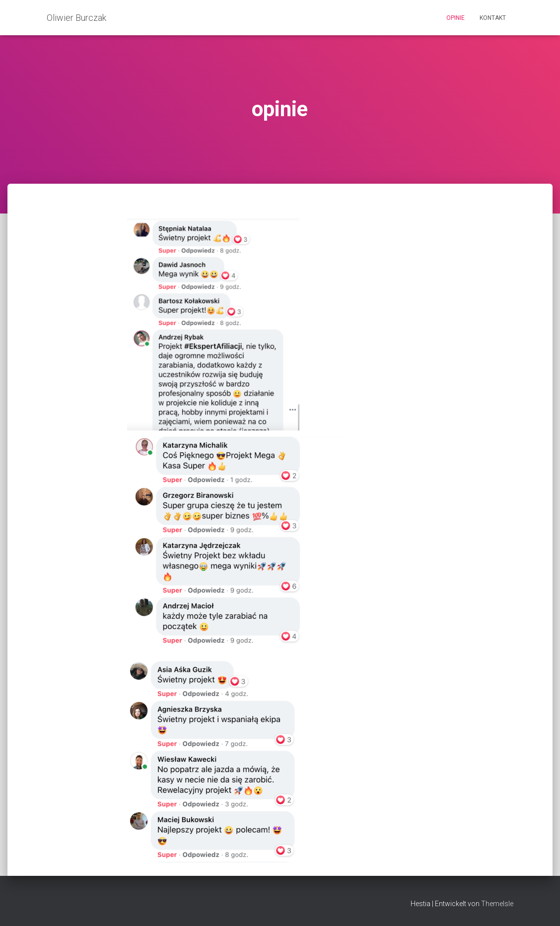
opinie (455, 18)
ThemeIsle (497, 904)
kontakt (493, 18)
